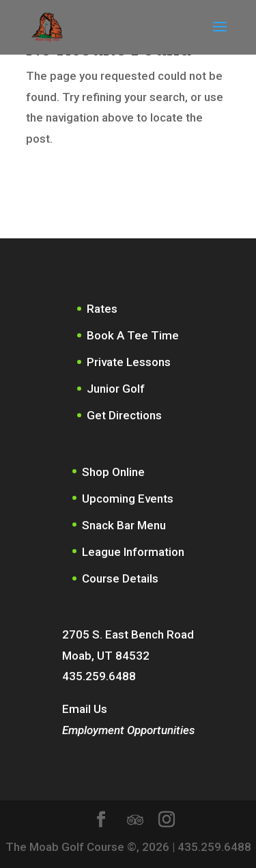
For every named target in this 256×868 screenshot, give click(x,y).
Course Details (120, 578)
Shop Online (113, 472)
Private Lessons (129, 362)
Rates (102, 309)
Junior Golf (116, 389)
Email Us (85, 709)
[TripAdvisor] (135, 820)
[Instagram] (167, 821)
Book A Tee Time (133, 335)
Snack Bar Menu (124, 525)
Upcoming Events (128, 499)
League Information (133, 552)
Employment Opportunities (128, 730)
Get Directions (124, 415)
